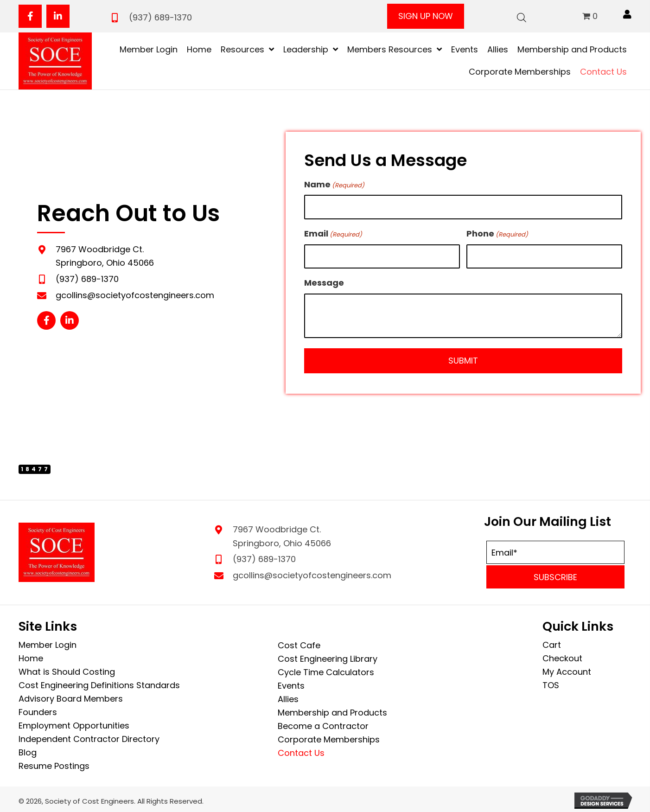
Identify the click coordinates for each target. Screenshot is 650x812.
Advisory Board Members (71, 696)
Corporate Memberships (329, 737)
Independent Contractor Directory (89, 737)
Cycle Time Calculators (326, 670)
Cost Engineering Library (328, 656)
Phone (497, 232)
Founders (38, 710)
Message (324, 280)
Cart (552, 643)
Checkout (562, 656)
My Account (567, 669)
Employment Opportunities (74, 723)
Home (31, 656)
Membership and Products (332, 710)
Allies (288, 697)
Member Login (48, 643)
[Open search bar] (522, 16)
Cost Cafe (299, 643)
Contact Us (301, 751)
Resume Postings (54, 764)
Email (333, 232)
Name (334, 184)
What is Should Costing (67, 669)
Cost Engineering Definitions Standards (99, 683)
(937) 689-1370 (160, 17)
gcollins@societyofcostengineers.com (135, 294)
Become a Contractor (323, 724)
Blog (28, 750)
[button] (30, 16)
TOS (551, 683)
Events (291, 683)
